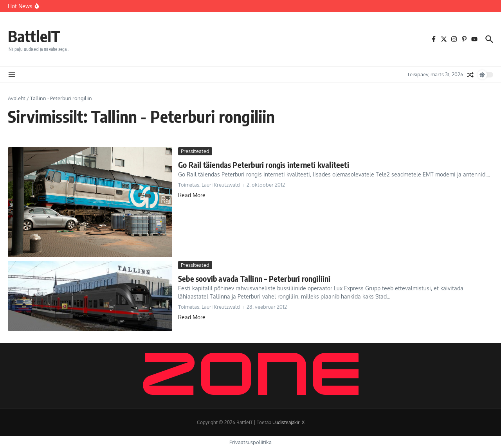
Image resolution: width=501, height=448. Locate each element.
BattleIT (34, 36)
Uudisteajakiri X (288, 422)
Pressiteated (195, 151)
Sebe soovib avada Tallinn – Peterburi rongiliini (254, 278)
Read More (192, 195)
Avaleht (17, 98)
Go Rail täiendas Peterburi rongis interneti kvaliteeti (264, 165)
